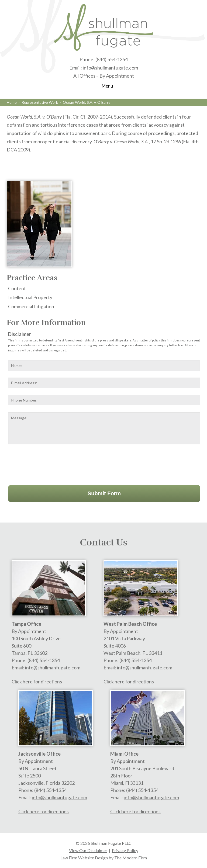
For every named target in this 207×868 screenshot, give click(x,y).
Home (12, 102)
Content (17, 288)
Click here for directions (37, 682)
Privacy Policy (125, 850)
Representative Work (40, 102)
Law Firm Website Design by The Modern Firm (104, 858)
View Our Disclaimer (88, 850)
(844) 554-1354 (112, 59)
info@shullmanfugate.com (110, 68)
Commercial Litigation (31, 306)
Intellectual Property (30, 297)
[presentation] (49, 464)
